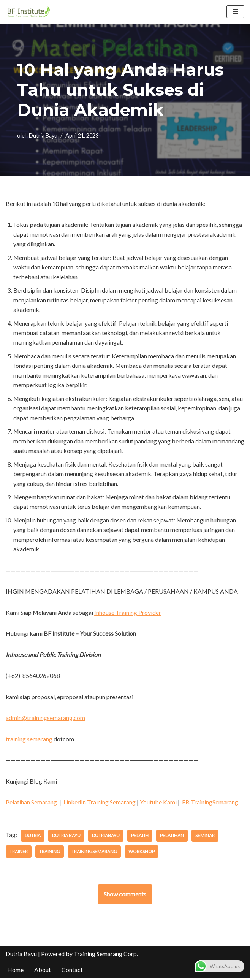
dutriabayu (106, 838)
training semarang (29, 741)
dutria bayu (66, 838)
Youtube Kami (158, 804)
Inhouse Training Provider (128, 614)
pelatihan (172, 838)
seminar (205, 838)
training (50, 854)
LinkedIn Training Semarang (100, 804)
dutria (33, 838)
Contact (72, 972)
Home (15, 972)
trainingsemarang (94, 854)
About (43, 972)
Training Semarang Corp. (106, 956)
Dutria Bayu (43, 135)
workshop (142, 854)
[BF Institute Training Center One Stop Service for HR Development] (28, 12)
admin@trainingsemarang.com (45, 720)
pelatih (140, 838)
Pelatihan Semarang (31, 804)
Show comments (125, 896)
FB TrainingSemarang (210, 804)
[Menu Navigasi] (235, 12)
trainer (19, 854)
